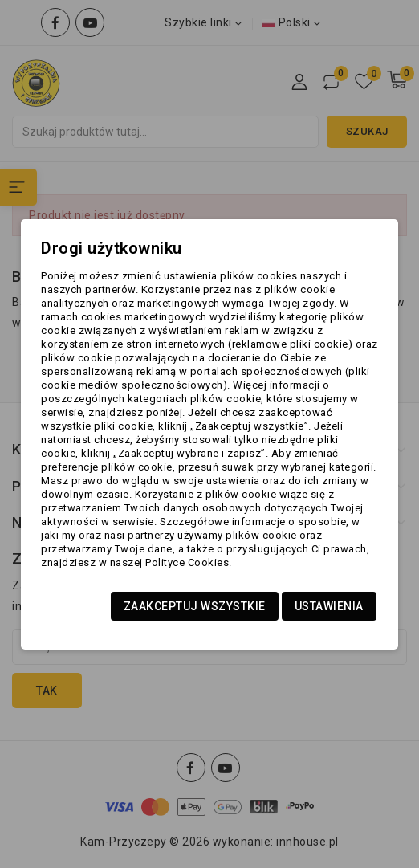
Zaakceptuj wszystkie (195, 606)
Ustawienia (329, 606)
